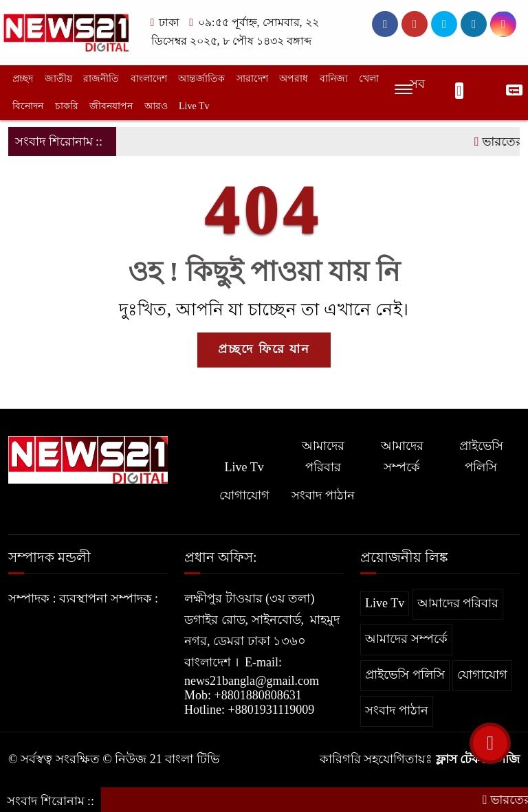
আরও (156, 106)
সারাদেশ (252, 79)
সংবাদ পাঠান (323, 495)
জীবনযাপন (111, 106)
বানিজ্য (334, 79)
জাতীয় (58, 79)
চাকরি (67, 106)
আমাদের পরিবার (323, 456)
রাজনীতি (101, 79)
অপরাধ (294, 79)
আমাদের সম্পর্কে (402, 456)
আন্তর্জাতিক (201, 79)
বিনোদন (28, 106)
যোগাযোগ (244, 495)
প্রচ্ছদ (23, 79)
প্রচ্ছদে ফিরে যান (264, 349)
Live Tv (194, 106)
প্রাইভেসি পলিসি (481, 456)
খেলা (369, 79)
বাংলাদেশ (149, 79)
